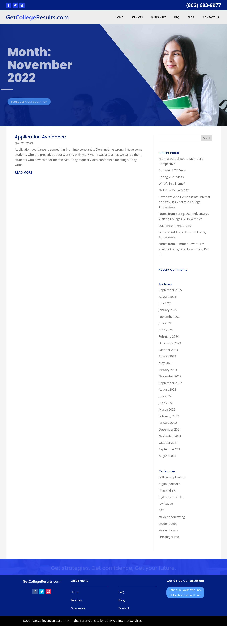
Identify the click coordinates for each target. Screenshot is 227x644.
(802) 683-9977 (204, 5)
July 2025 (165, 303)
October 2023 (168, 350)
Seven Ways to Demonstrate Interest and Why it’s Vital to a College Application (184, 202)
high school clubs (171, 497)
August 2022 (167, 389)
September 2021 (170, 449)
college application (172, 477)
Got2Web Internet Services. (123, 621)
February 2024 (169, 336)
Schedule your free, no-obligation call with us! (185, 592)
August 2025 (167, 297)
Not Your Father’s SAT (174, 190)
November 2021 (170, 436)
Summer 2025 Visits (173, 170)
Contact (124, 608)
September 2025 (170, 290)
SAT (161, 510)
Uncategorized (169, 537)
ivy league (166, 504)
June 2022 (166, 403)
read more (24, 172)
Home (119, 17)
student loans (168, 530)
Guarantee (158, 17)
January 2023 (168, 370)
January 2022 (168, 423)
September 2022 (170, 383)
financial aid (167, 490)
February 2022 (169, 416)
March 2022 (167, 409)
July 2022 (165, 396)
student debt (168, 524)
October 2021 (168, 443)
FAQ (177, 17)
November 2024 (170, 317)
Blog (191, 17)
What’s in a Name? (172, 183)
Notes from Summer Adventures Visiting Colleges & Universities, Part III (184, 249)
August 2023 (167, 356)
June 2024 (166, 330)
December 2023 (170, 343)
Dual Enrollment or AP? (175, 226)
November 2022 (170, 376)
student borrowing (172, 517)
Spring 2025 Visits (171, 177)
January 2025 (168, 310)
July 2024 (165, 323)
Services (137, 17)
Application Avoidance (40, 137)
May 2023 (166, 363)
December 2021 (170, 429)
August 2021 (167, 456)
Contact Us (211, 17)
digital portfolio (170, 484)
